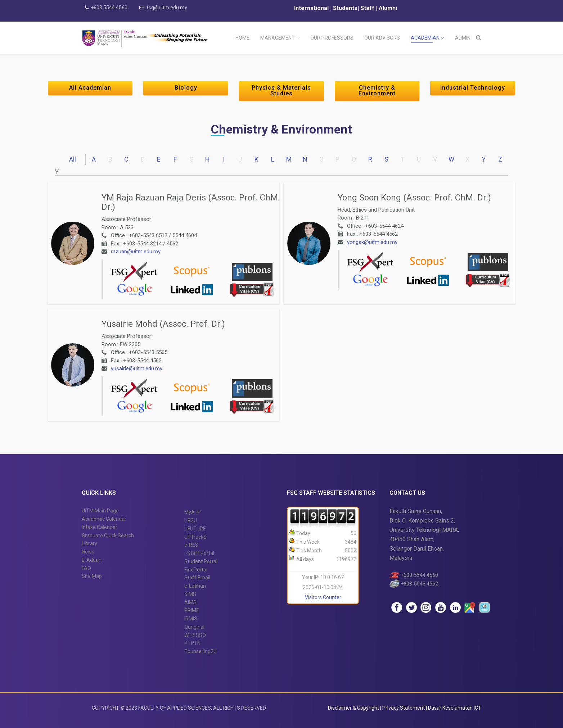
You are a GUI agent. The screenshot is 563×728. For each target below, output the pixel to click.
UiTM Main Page (100, 511)
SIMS (190, 594)
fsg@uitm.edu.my (167, 8)
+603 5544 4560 (109, 8)
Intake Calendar (100, 527)
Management (278, 38)
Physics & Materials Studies (281, 91)
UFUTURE (195, 529)
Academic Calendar (104, 519)
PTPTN (192, 643)
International (312, 8)
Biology (186, 88)
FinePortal (196, 570)
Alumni (388, 8)
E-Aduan (92, 560)
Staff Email (197, 578)
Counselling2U (201, 651)
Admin (463, 38)
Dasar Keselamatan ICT (455, 708)
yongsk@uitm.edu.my (372, 242)
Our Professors (332, 38)
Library (89, 543)
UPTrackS (195, 537)
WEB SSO (195, 635)
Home (242, 38)
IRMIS (191, 619)
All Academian (90, 88)
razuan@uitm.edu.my (136, 252)
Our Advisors (382, 38)
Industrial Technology (473, 88)
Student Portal (201, 561)
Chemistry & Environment (377, 91)
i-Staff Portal (199, 553)
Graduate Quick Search (108, 535)
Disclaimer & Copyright (353, 708)
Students (344, 8)
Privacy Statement (404, 708)
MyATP (193, 512)
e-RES (191, 545)
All (73, 159)
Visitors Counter (323, 597)
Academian (425, 38)
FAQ (86, 568)
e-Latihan (195, 586)
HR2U (191, 520)
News (88, 552)
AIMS (190, 602)
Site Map (92, 576)
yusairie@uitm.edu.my (137, 368)
